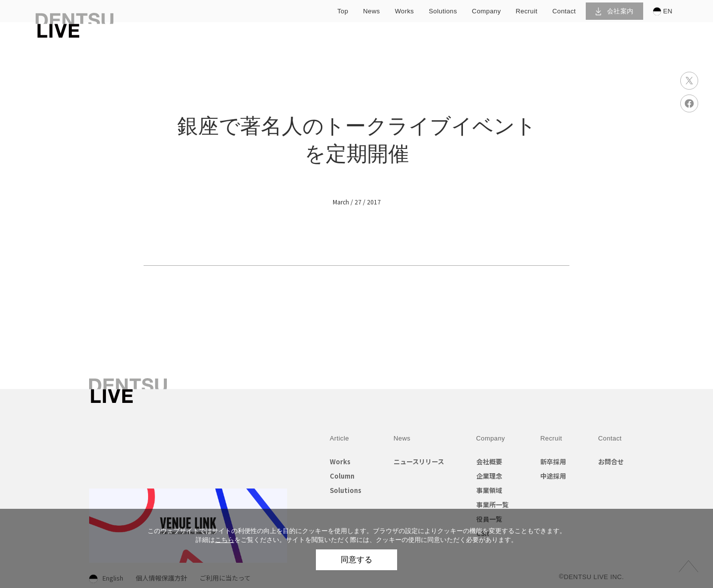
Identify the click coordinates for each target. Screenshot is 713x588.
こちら (225, 540)
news (371, 11)
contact (564, 11)
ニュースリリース (419, 462)
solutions (443, 11)
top (343, 11)
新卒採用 (553, 462)
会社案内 (615, 11)
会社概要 (489, 462)
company (486, 11)
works (404, 11)
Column (342, 476)
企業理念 (489, 476)
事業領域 (489, 490)
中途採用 (553, 476)
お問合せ (611, 462)
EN (663, 11)
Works (340, 462)
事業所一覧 (492, 505)
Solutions (346, 490)
